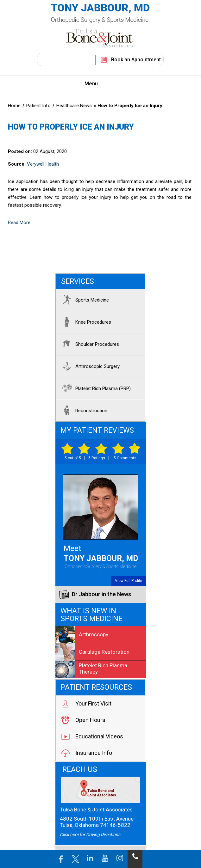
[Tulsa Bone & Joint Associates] (101, 790)
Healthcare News (74, 106)
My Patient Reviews (97, 430)
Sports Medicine (84, 300)
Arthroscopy (82, 634)
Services (78, 281)
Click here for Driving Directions (90, 834)
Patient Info (39, 106)
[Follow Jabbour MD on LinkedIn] (90, 859)
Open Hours (83, 720)
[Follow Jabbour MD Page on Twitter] (75, 859)
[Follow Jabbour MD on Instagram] (120, 859)
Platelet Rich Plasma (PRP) (95, 388)
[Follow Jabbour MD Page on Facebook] (61, 859)
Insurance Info (86, 753)
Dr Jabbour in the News (95, 595)
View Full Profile (129, 581)
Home (14, 106)
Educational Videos (92, 737)
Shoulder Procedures (89, 344)
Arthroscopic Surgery (89, 366)
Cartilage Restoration (92, 652)
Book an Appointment (136, 60)
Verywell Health (43, 164)
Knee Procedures (85, 322)
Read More (19, 223)
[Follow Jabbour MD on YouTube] (105, 859)
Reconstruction (83, 410)
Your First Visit (86, 704)
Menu (99, 84)
